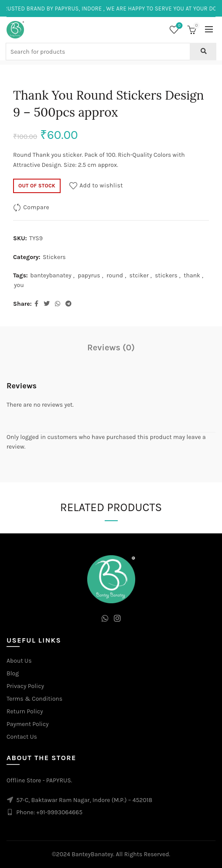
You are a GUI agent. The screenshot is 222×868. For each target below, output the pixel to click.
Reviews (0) (111, 348)
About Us (19, 661)
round (115, 275)
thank (192, 275)
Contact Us (22, 737)
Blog (13, 673)
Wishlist (179, 26)
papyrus (89, 275)
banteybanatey (51, 275)
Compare (36, 207)
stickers (166, 275)
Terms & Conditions (34, 699)
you (19, 285)
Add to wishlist (101, 185)
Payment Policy (28, 724)
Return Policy (25, 711)
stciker (139, 275)
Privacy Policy (25, 686)
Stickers (54, 257)
